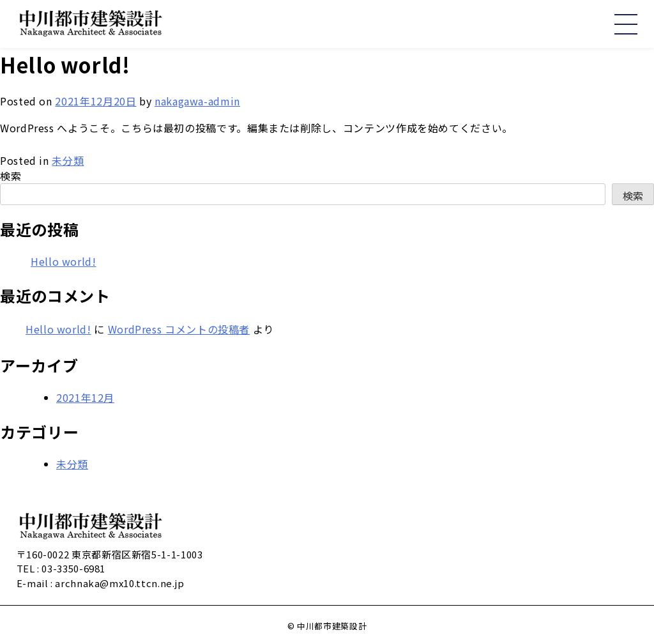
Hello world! (64, 261)
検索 (11, 176)
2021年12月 (85, 397)
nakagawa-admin (197, 101)
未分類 (68, 160)
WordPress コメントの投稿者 (179, 329)
